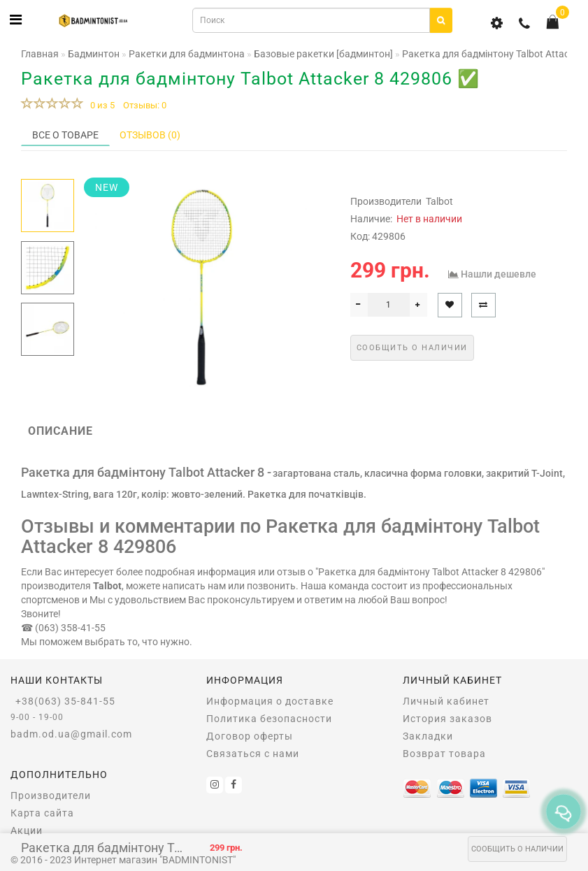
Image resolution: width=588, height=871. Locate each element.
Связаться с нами (253, 754)
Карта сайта (42, 813)
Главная (40, 54)
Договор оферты (250, 736)
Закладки (428, 736)
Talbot (439, 201)
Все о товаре (65, 135)
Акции (27, 830)
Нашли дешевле (499, 274)
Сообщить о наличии (517, 849)
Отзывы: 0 (145, 105)
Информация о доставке (270, 701)
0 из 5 (100, 105)
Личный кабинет (446, 701)
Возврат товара (444, 754)
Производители (51, 796)
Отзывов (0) (150, 135)
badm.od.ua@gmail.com (71, 734)
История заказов (447, 719)
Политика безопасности (269, 719)
